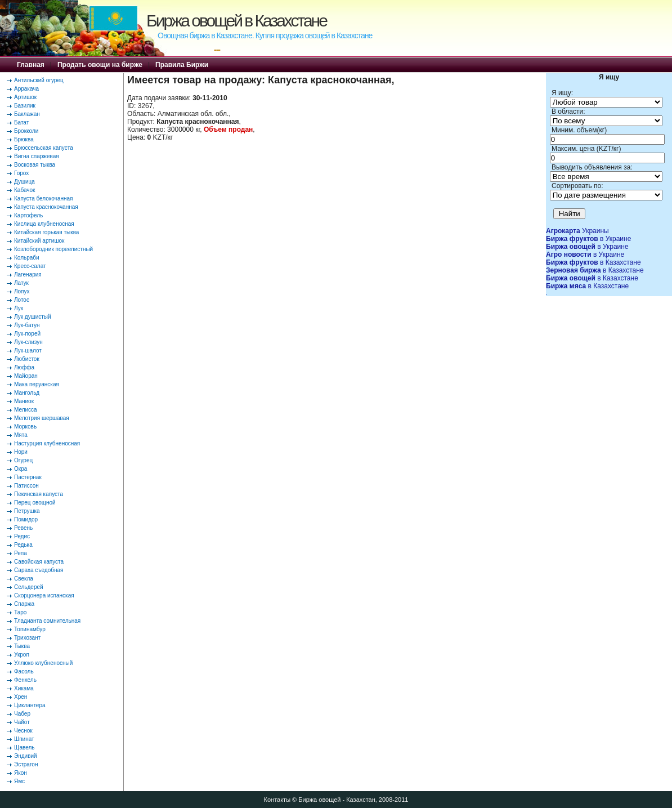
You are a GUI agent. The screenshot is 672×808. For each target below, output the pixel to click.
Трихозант (27, 638)
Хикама (24, 688)
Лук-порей (27, 334)
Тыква (22, 646)
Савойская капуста (39, 562)
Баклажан (27, 114)
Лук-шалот (28, 351)
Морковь (25, 427)
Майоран (26, 376)
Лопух (22, 291)
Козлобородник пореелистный (53, 249)
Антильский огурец (39, 80)
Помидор (26, 519)
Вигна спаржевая (37, 156)
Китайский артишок (39, 241)
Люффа (24, 367)
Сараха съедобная (39, 570)
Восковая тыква (35, 165)
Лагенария (28, 274)
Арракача (26, 89)
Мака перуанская (37, 384)
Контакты (277, 800)
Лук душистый (33, 317)
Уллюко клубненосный (43, 663)
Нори (21, 452)
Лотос (22, 300)
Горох (21, 173)
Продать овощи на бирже (100, 65)
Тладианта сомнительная (47, 621)
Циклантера (30, 705)
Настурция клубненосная (47, 443)
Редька (23, 545)
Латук (21, 283)
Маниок (24, 401)
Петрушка (27, 511)
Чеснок (23, 731)
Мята (21, 435)
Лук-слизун (28, 342)
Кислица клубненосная (44, 224)
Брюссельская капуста (44, 148)
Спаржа (24, 604)
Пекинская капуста (39, 494)
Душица (24, 182)
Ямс (19, 781)
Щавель (24, 747)
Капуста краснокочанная (46, 207)
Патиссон (26, 486)
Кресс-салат (30, 266)
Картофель (28, 215)
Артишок (25, 97)
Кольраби (27, 258)
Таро (20, 612)
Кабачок (24, 190)
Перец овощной (35, 503)
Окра (21, 469)
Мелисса (26, 410)
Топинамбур (30, 629)
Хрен (21, 697)
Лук (19, 308)
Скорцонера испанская (44, 595)
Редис (22, 536)
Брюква (24, 139)
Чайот (22, 722)
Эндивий (26, 756)
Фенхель (25, 680)
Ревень (23, 528)
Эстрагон (26, 764)
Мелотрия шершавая (42, 418)
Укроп (22, 655)
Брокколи (26, 131)
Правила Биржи (182, 65)
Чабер (22, 714)
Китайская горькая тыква (46, 232)
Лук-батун (27, 325)
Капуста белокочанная (43, 198)
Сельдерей (29, 587)
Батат (21, 122)
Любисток (27, 359)
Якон (21, 773)
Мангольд (27, 393)
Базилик (25, 106)
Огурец (23, 460)
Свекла (24, 579)
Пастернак (28, 477)
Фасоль (24, 671)
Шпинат (24, 739)
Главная (31, 65)
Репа (21, 553)
